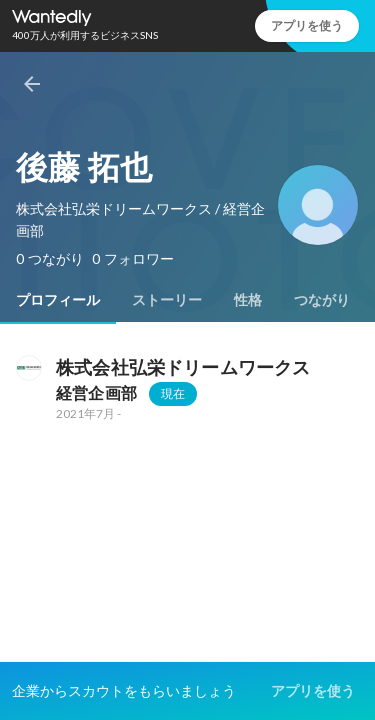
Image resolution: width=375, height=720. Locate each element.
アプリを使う (307, 25)
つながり (322, 300)
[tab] (58, 300)
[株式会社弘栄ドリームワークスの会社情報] (28, 368)
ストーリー (167, 300)
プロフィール (58, 300)
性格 (248, 300)
